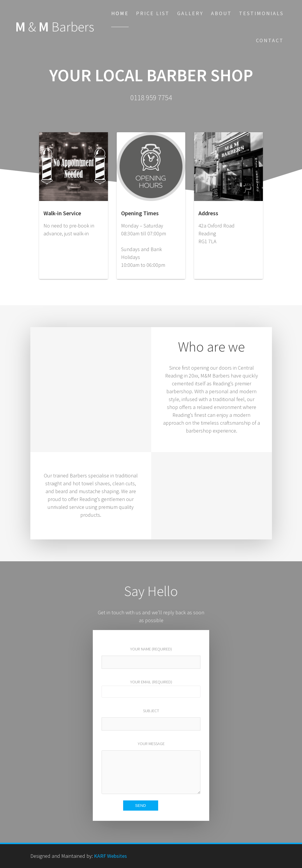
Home (120, 13)
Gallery (190, 13)
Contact (270, 40)
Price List (153, 13)
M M (55, 27)
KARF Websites (110, 856)
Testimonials (261, 13)
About (221, 13)
